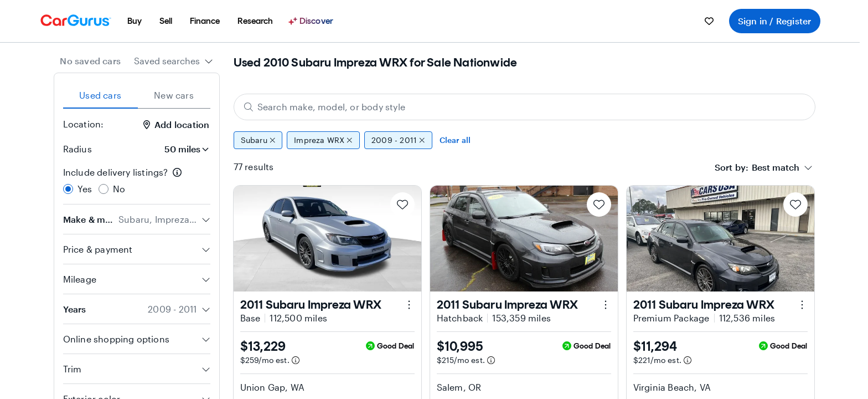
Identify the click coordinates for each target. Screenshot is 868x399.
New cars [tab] (174, 95)
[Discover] (312, 21)
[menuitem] (135, 21)
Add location (176, 124)
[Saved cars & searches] (709, 21)
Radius (77, 149)
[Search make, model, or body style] (525, 107)
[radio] (68, 189)
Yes (85, 189)
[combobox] (174, 61)
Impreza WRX (323, 140)
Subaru (258, 140)
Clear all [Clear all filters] (455, 140)
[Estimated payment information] (296, 360)
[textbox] (776, 167)
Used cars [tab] (100, 95)
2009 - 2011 (398, 140)
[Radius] (183, 149)
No (119, 189)
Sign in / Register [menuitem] (775, 21)
